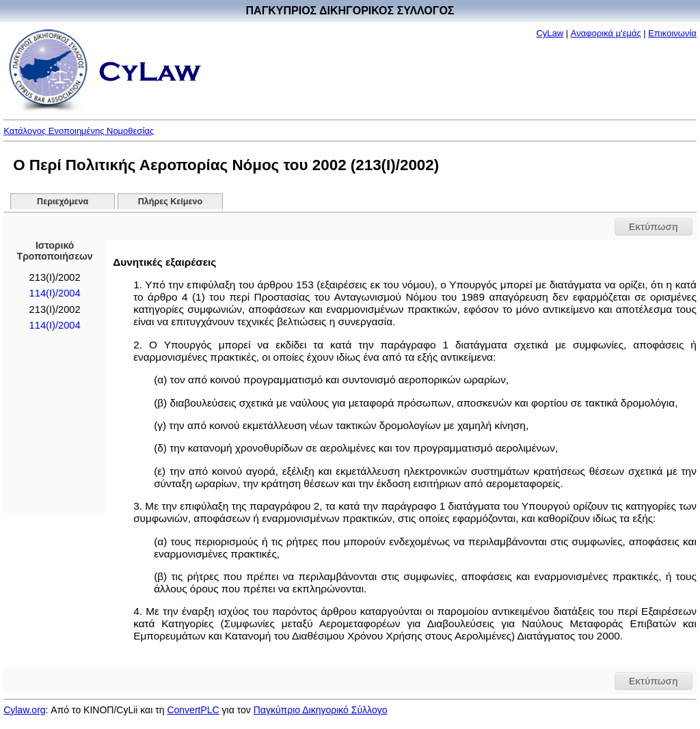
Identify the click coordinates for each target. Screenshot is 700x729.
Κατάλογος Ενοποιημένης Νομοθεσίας (79, 131)
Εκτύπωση (654, 227)
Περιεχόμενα (63, 202)
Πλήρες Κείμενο (171, 202)
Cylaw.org (24, 710)
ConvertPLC (193, 710)
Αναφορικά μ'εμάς (606, 33)
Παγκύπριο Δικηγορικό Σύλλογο (321, 710)
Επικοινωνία (672, 33)
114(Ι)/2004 (55, 293)
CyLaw (550, 33)
